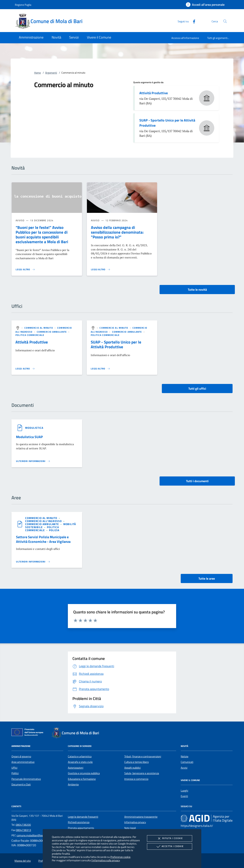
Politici (15, 773)
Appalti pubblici (132, 768)
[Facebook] (193, 21)
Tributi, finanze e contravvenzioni (143, 756)
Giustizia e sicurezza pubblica (84, 773)
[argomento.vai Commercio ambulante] (52, 332)
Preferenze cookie (120, 857)
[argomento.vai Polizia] (54, 530)
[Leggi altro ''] (25, 369)
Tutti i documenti (197, 481)
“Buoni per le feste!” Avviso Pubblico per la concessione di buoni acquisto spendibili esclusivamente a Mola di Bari (42, 234)
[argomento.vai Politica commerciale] (30, 335)
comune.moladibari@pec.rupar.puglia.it (38, 835)
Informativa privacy (135, 822)
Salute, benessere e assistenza (142, 773)
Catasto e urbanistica (80, 756)
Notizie (185, 756)
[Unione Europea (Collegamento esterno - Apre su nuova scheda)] (28, 733)
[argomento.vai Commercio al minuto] (39, 328)
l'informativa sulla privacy (106, 860)
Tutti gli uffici (197, 389)
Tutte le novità (197, 290)
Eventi (184, 796)
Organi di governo (21, 756)
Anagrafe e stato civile (80, 762)
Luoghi (184, 791)
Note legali (130, 828)
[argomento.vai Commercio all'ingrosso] (44, 521)
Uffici (14, 768)
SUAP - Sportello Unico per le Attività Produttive (167, 123)
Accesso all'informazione (185, 38)
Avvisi (184, 768)
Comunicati (187, 762)
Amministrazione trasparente (141, 817)
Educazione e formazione (82, 779)
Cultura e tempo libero (136, 762)
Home (37, 73)
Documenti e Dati (21, 784)
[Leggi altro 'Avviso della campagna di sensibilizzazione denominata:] (101, 269)
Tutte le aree (207, 578)
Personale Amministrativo (26, 779)
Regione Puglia (23, 5)
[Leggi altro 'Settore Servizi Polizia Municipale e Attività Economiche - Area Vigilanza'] (33, 562)
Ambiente (73, 784)
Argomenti (51, 73)
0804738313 (23, 830)
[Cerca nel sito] (225, 21)
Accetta (170, 846)
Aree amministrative (23, 762)
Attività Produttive (154, 93)
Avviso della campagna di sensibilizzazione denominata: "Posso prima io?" (117, 232)
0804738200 (23, 825)
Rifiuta (169, 838)
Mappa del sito (23, 861)
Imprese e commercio (136, 779)
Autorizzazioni (76, 768)
